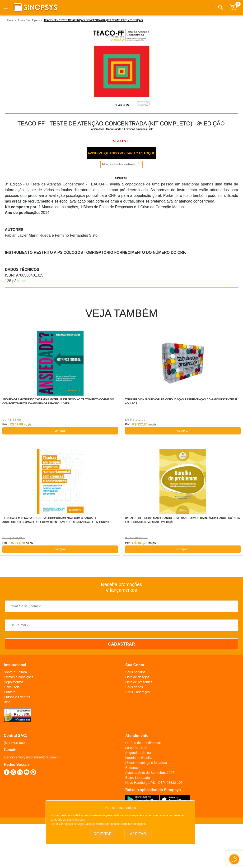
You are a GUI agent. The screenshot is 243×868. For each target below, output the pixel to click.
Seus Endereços (138, 692)
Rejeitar (103, 834)
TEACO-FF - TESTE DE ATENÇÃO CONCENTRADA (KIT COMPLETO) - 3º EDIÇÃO (93, 20)
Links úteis (12, 687)
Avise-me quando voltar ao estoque (121, 153)
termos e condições (133, 824)
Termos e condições (19, 677)
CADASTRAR (121, 644)
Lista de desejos (137, 677)
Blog (7, 702)
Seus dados (134, 687)
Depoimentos (14, 682)
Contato (10, 692)
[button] (221, 7)
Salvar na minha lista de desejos (119, 164)
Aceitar (138, 834)
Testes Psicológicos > (30, 20)
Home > (12, 20)
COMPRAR (60, 431)
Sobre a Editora (15, 672)
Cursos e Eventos (17, 697)
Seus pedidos (135, 672)
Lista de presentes (139, 682)
